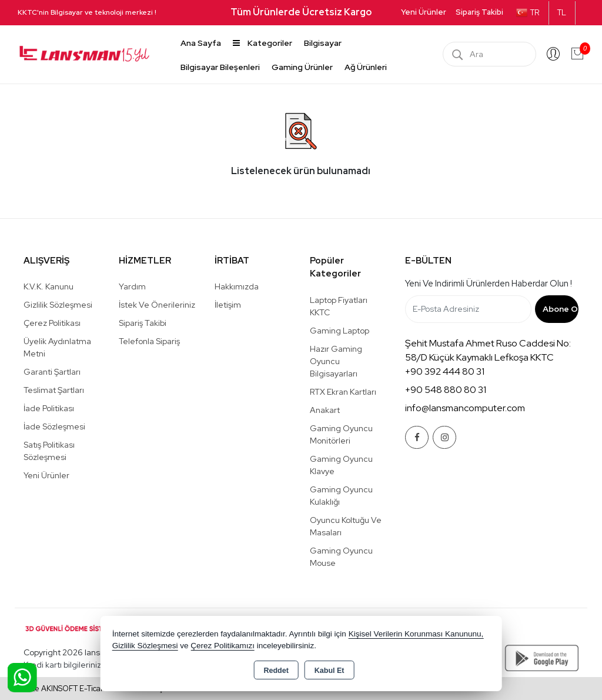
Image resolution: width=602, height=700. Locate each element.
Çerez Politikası (52, 323)
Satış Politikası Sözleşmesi (49, 451)
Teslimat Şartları (54, 390)
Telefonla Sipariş (149, 341)
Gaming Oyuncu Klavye (341, 465)
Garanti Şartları (52, 372)
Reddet (276, 671)
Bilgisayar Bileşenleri (220, 67)
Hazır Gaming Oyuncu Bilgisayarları (336, 361)
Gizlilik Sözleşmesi (58, 305)
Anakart (325, 410)
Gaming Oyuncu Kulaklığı (341, 496)
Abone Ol (561, 309)
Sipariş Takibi (479, 12)
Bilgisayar (323, 43)
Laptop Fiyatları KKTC (339, 306)
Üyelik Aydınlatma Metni (57, 347)
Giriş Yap (553, 54)
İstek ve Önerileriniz (157, 305)
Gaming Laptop (340, 331)
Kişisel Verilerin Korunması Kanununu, (416, 634)
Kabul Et (330, 671)
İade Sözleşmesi (54, 426)
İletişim (228, 305)
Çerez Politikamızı (223, 646)
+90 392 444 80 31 (445, 371)
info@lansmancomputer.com (465, 408)
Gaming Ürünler (302, 67)
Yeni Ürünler (46, 475)
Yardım (132, 286)
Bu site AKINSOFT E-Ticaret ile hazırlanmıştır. (93, 689)
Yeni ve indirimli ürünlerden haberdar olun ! (489, 284)
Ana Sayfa (201, 43)
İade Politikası (49, 408)
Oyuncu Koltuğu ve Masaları (346, 526)
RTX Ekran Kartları (343, 392)
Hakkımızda (237, 286)
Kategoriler (262, 43)
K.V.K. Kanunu (49, 286)
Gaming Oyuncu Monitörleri (341, 434)
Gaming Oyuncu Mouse (341, 557)
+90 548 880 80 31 (446, 390)
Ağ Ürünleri (366, 67)
